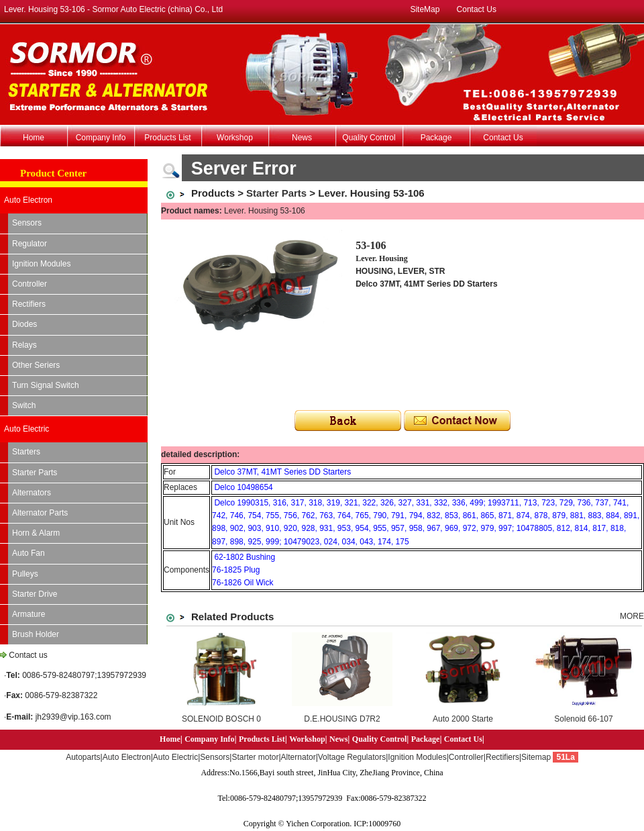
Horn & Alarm (36, 533)
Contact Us (477, 9)
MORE (632, 616)
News (302, 138)
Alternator (299, 757)
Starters (26, 452)
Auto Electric (26, 429)
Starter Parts (35, 473)
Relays (24, 345)
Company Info (101, 138)
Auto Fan (29, 553)
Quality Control (369, 138)
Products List (167, 138)
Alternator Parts (40, 513)
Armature (29, 614)
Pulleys (25, 574)
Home (34, 138)
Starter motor (255, 757)
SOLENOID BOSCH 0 (221, 719)
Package (436, 138)
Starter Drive (35, 594)
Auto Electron (28, 200)
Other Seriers (36, 365)
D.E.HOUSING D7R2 (342, 719)
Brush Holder (36, 634)
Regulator (30, 244)
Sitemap (536, 757)
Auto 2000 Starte (463, 719)
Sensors (27, 223)
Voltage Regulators (352, 757)
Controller (30, 284)
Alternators (32, 493)
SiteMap (425, 9)
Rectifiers (29, 304)
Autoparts (83, 757)
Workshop (235, 138)
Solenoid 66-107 (583, 719)
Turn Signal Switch (46, 385)
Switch (24, 405)
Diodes (24, 324)
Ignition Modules (41, 264)
